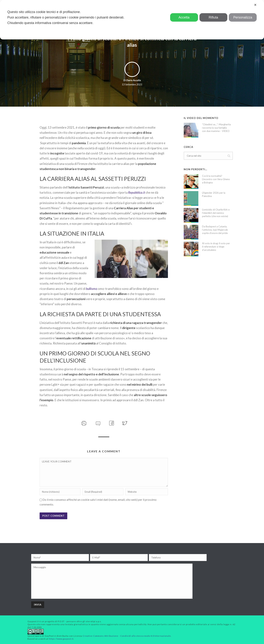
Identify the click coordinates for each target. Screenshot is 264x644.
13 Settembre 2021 (132, 84)
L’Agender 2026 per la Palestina (214, 194)
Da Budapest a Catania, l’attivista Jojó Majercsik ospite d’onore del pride (215, 230)
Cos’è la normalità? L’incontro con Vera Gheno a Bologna (216, 179)
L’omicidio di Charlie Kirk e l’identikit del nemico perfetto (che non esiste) (216, 213)
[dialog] (132, 20)
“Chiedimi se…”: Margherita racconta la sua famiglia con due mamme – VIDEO (216, 128)
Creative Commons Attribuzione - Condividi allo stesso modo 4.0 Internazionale (127, 636)
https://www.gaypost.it (61, 639)
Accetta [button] (184, 17)
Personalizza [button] (243, 17)
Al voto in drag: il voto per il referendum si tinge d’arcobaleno (216, 247)
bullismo (92, 289)
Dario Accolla (134, 80)
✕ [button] (255, 5)
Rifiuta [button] (213, 17)
